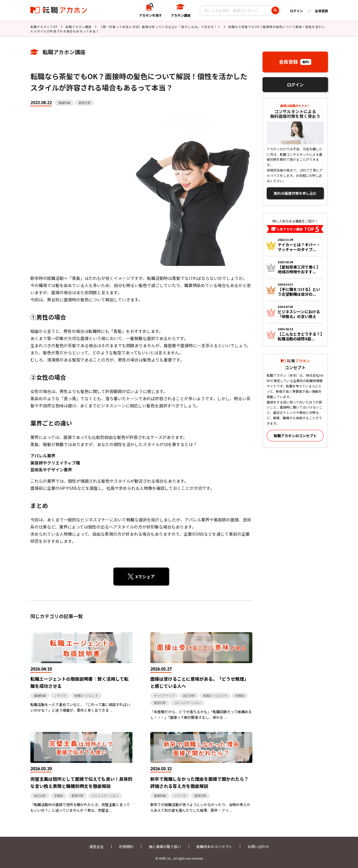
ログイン (296, 11)
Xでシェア (145, 576)
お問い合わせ (258, 846)
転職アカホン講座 (79, 27)
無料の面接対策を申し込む (295, 193)
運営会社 (96, 846)
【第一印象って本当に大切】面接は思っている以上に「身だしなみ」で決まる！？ (160, 27)
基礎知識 (64, 103)
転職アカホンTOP (44, 27)
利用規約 (126, 846)
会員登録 (321, 11)
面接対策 (85, 103)
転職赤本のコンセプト (214, 846)
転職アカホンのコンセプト (295, 435)
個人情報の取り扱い (165, 846)
